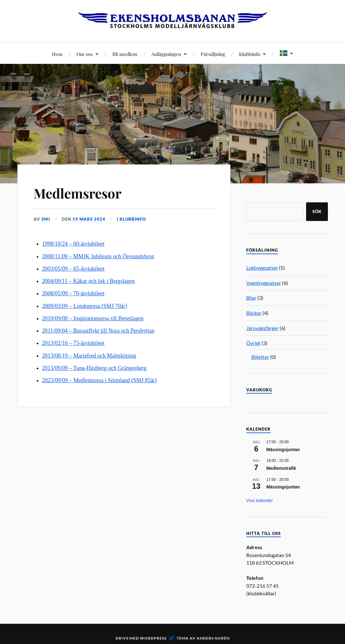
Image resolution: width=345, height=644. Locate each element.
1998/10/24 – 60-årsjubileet (73, 244)
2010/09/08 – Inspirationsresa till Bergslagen (93, 318)
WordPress (153, 638)
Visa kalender (260, 500)
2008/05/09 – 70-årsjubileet (73, 293)
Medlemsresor (80, 193)
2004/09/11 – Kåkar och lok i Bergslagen (88, 281)
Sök (317, 212)
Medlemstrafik (281, 468)
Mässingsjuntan (283, 450)
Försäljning (213, 54)
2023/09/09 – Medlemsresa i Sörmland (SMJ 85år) (100, 380)
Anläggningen (166, 54)
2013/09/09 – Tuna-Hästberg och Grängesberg (94, 368)
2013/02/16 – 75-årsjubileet (73, 343)
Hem (57, 54)
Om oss (85, 54)
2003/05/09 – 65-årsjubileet (73, 269)
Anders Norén (213, 638)
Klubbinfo (250, 54)
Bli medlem (125, 54)
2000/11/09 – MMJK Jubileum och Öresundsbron (98, 256)
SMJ (46, 219)
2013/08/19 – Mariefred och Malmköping (89, 356)
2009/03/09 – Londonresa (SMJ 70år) (85, 306)
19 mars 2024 (89, 219)
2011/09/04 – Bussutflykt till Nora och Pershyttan (98, 331)
